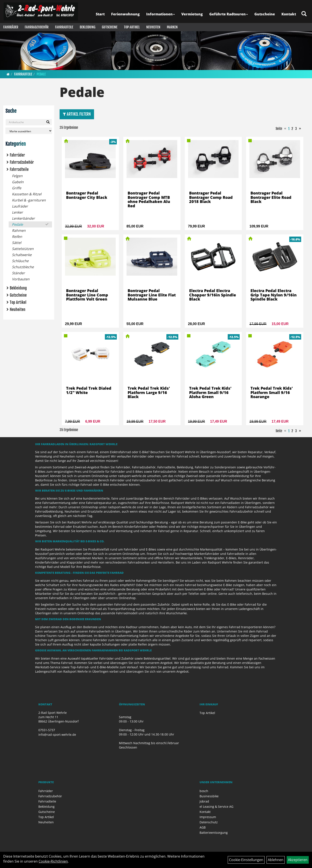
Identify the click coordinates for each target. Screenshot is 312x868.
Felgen (17, 176)
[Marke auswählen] (29, 131)
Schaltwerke (22, 255)
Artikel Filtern (77, 114)
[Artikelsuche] (304, 14)
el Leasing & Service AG (216, 807)
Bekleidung (88, 27)
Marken (172, 27)
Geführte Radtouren (229, 14)
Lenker (17, 212)
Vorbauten (21, 279)
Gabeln (18, 182)
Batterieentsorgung (214, 833)
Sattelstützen (23, 249)
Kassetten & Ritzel (27, 194)
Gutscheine (265, 14)
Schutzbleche (23, 267)
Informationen (161, 14)
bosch (204, 791)
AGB (203, 827)
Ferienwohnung (125, 14)
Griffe (17, 188)
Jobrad (204, 801)
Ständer (18, 273)
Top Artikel (132, 27)
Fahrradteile (64, 27)
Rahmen (19, 230)
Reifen (17, 237)
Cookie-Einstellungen (246, 860)
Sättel (17, 243)
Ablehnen (276, 860)
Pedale (41, 74)
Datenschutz (209, 822)
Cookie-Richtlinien (53, 861)
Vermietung (192, 14)
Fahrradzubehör (37, 27)
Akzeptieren (298, 860)
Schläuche (20, 261)
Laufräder (20, 206)
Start (100, 14)
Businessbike (209, 796)
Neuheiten (153, 27)
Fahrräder (11, 27)
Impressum (208, 817)
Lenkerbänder (23, 218)
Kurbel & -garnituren (29, 200)
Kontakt (289, 14)
